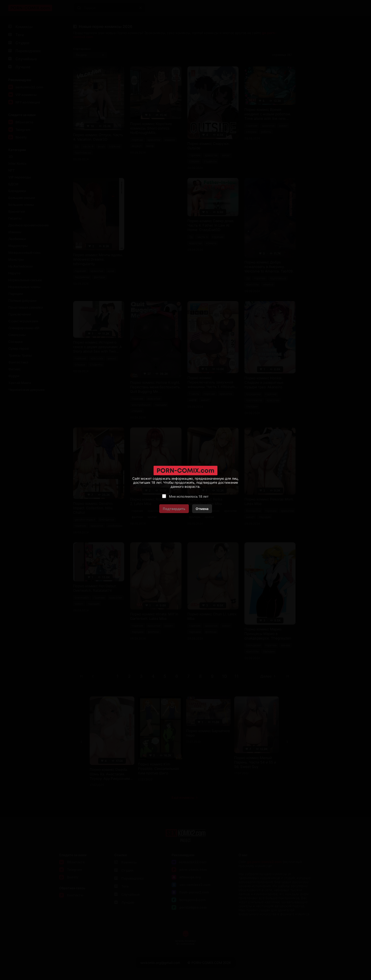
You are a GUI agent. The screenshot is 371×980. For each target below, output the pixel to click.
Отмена (202, 509)
